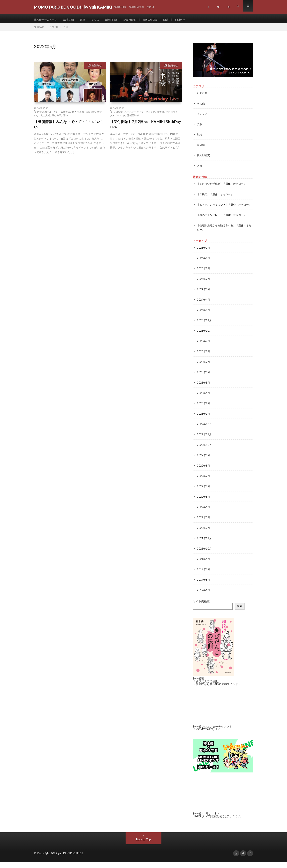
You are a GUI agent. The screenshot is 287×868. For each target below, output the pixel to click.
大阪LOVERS (156, 20)
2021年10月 (204, 554)
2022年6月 (204, 492)
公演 (200, 127)
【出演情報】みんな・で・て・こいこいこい (69, 127)
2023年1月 (204, 420)
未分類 (201, 148)
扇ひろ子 (57, 118)
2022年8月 (204, 472)
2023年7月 (204, 368)
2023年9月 (204, 347)
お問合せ (188, 20)
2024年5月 (204, 296)
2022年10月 (204, 451)
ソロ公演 (118, 114)
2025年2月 (204, 275)
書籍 (85, 20)
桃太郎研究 (204, 158)
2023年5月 (204, 389)
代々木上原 (78, 114)
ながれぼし (135, 20)
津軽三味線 (133, 118)
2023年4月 (204, 399)
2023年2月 (204, 410)
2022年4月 (204, 513)
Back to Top (144, 845)
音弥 (66, 118)
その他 (201, 106)
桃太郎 (160, 114)
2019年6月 (204, 575)
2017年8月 (204, 585)
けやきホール (44, 114)
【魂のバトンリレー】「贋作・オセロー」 (223, 222)
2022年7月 (204, 482)
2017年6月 (204, 596)
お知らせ (97, 68)
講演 (200, 168)
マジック (150, 114)
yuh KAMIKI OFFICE (71, 859)
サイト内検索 (201, 607)
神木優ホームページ (46, 20)
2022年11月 (204, 441)
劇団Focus (115, 20)
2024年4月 (204, 306)
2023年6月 (204, 378)
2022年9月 (204, 461)
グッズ (98, 20)
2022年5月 (204, 503)
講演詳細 (71, 20)
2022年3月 (204, 523)
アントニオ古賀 (62, 114)
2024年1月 (204, 316)
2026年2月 (204, 254)
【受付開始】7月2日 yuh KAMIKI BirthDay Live (145, 127)
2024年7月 (204, 285)
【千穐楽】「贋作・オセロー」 (216, 197)
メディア (202, 117)
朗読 (173, 20)
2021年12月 (204, 544)
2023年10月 (204, 337)
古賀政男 (90, 114)
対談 (200, 137)
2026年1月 (204, 265)
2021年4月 (204, 565)
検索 (240, 612)
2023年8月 (204, 358)
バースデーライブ (134, 114)
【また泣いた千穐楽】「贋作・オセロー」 (223, 186)
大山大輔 (45, 118)
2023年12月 (204, 327)
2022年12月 (204, 430)
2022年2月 (204, 534)
